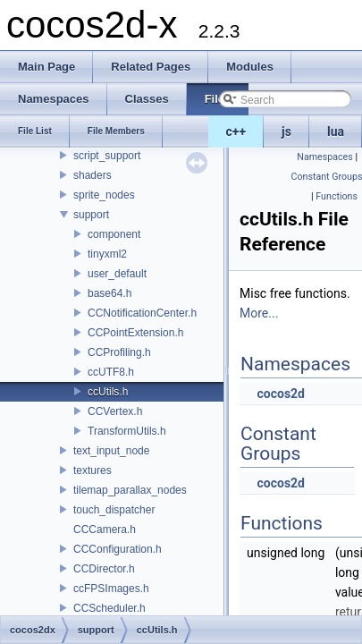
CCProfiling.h (119, 352)
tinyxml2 (107, 254)
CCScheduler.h (109, 608)
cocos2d (281, 394)
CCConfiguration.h (118, 549)
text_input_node (111, 451)
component (114, 234)
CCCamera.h (105, 530)
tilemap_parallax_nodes (130, 490)
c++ (236, 131)
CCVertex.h (115, 411)
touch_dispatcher (114, 510)
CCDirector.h (104, 569)
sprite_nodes (104, 195)
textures (93, 470)
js (286, 131)
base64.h (109, 293)
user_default (117, 274)
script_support (107, 156)
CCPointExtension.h (135, 333)
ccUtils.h (108, 392)
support (91, 215)
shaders (93, 175)
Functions (337, 196)
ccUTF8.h (111, 372)
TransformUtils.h (127, 431)
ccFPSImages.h (111, 589)
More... (259, 313)
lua (336, 131)
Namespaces (324, 157)
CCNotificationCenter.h (142, 313)
